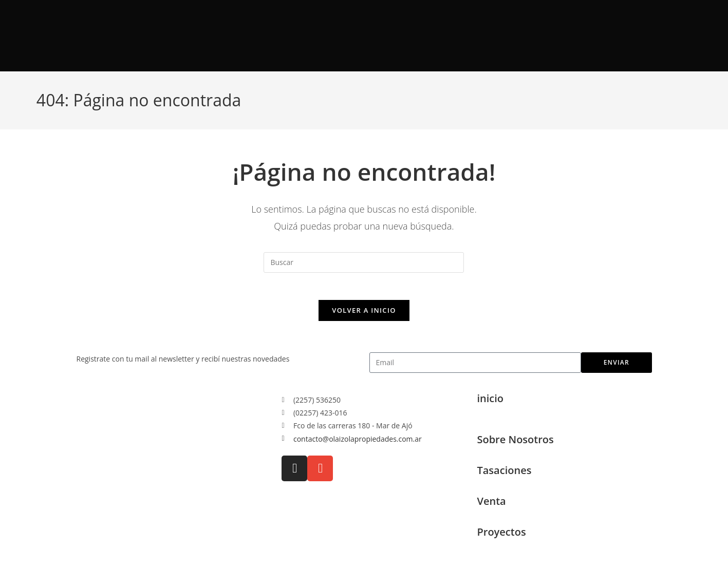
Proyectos (501, 536)
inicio (490, 402)
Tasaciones (504, 474)
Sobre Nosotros (515, 443)
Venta (491, 505)
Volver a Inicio (364, 314)
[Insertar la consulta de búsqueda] (364, 262)
